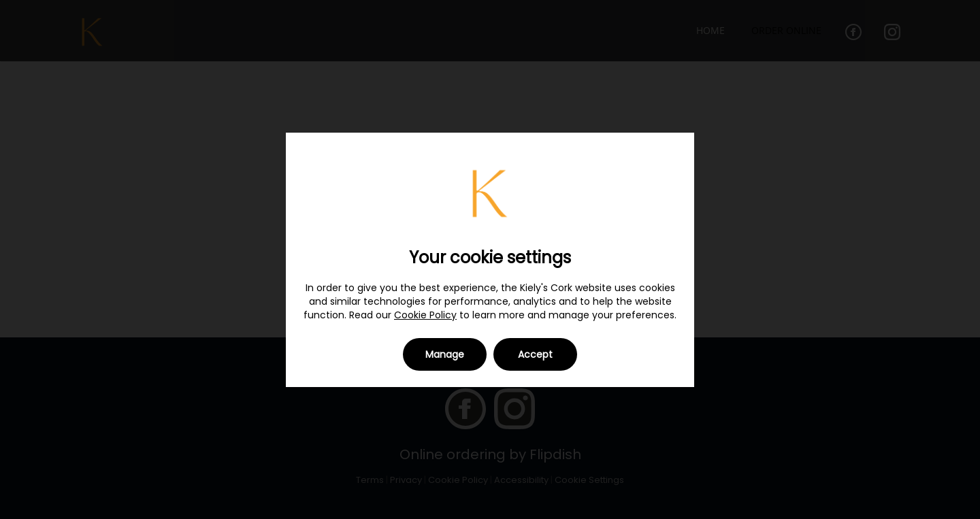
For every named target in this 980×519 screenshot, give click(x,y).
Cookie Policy (425, 315)
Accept (535, 354)
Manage (445, 354)
